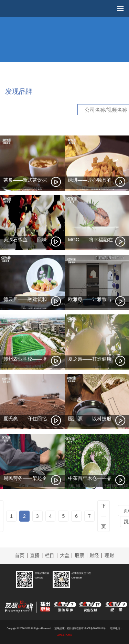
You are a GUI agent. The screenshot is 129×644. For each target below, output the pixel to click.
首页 (20, 555)
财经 (94, 555)
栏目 (50, 555)
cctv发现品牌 (28, 10)
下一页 (104, 516)
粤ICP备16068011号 (95, 628)
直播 (35, 555)
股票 (79, 555)
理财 (109, 555)
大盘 (65, 555)
